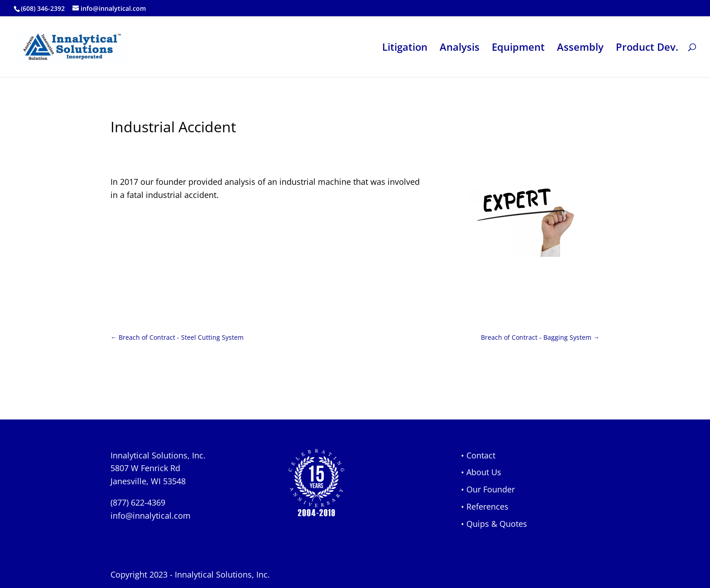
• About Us (481, 472)
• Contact (478, 455)
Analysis (460, 48)
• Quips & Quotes (494, 524)
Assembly (580, 48)
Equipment (518, 48)
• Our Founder (488, 489)
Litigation (405, 48)
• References (485, 506)
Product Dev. (647, 48)
